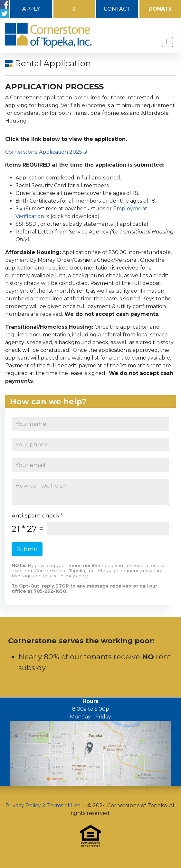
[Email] (90, 465)
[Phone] (90, 444)
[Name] (90, 424)
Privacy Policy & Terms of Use (43, 805)
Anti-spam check (37, 516)
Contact (117, 9)
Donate (160, 9)
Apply (31, 9)
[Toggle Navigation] (167, 42)
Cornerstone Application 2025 (46, 152)
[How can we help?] (90, 492)
